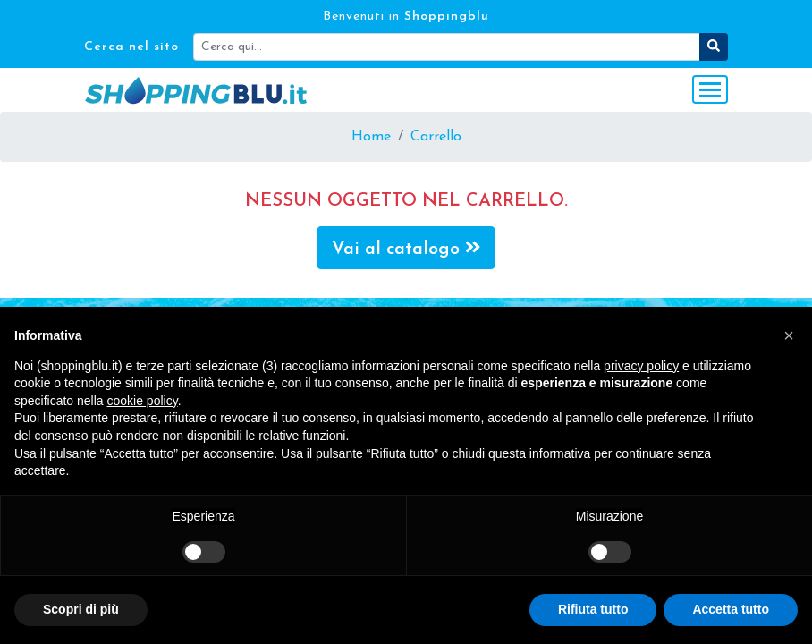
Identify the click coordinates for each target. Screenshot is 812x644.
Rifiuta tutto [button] (593, 609)
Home (371, 137)
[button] (789, 335)
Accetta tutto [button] (731, 609)
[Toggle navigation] (710, 89)
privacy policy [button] (641, 366)
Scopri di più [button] (81, 609)
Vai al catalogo (406, 248)
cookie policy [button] (143, 401)
